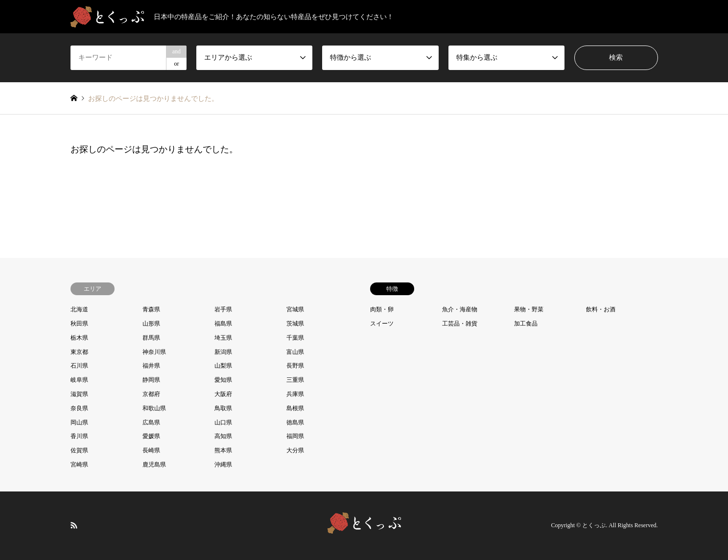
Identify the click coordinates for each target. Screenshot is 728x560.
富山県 (295, 352)
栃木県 (79, 338)
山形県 (151, 324)
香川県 (79, 436)
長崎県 (151, 450)
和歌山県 (154, 408)
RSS (74, 525)
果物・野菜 (529, 309)
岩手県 (223, 309)
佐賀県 (79, 450)
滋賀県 (79, 394)
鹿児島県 (154, 465)
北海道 (79, 309)
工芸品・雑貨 (460, 324)
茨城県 (295, 324)
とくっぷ (594, 525)
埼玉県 (223, 338)
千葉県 (295, 338)
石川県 (79, 366)
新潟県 (223, 352)
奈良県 (79, 408)
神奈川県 (154, 352)
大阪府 (223, 394)
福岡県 (295, 436)
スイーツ (382, 324)
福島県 (223, 324)
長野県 (295, 366)
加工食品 (526, 324)
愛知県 (223, 380)
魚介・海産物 (460, 309)
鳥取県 (223, 408)
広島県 (151, 422)
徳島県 (295, 422)
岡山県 (79, 422)
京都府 (151, 394)
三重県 (295, 380)
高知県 (223, 436)
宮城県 (295, 309)
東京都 (79, 352)
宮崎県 (79, 465)
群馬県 (151, 338)
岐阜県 (79, 380)
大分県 (295, 450)
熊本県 (223, 450)
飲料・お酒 (601, 309)
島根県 (295, 408)
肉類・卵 (382, 309)
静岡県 (151, 380)
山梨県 (223, 366)
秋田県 (79, 324)
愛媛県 (151, 436)
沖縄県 (223, 465)
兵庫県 (295, 394)
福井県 (151, 366)
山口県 (223, 422)
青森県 (151, 309)
